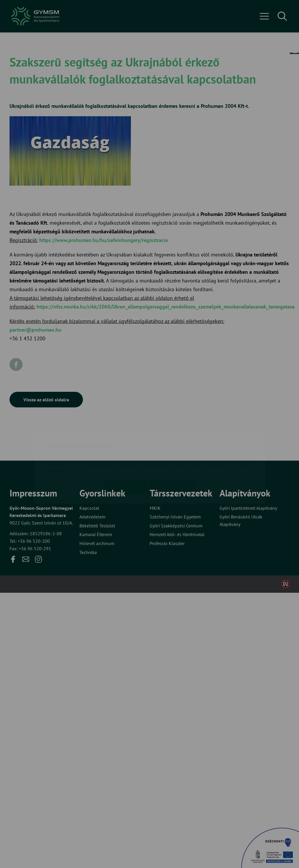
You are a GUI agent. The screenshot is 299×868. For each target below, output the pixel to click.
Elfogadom (126, 453)
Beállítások (172, 453)
